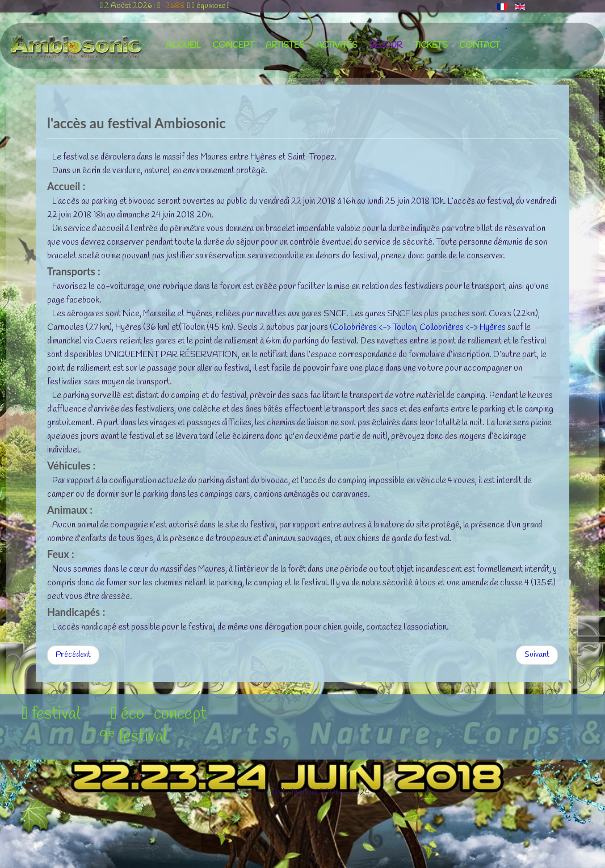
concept (233, 45)
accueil (183, 45)
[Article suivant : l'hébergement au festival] (537, 655)
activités (337, 45)
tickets (431, 45)
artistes (285, 45)
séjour (386, 45)
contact (480, 45)
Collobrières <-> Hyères (463, 328)
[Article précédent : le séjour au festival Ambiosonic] (73, 655)
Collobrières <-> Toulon (374, 328)
